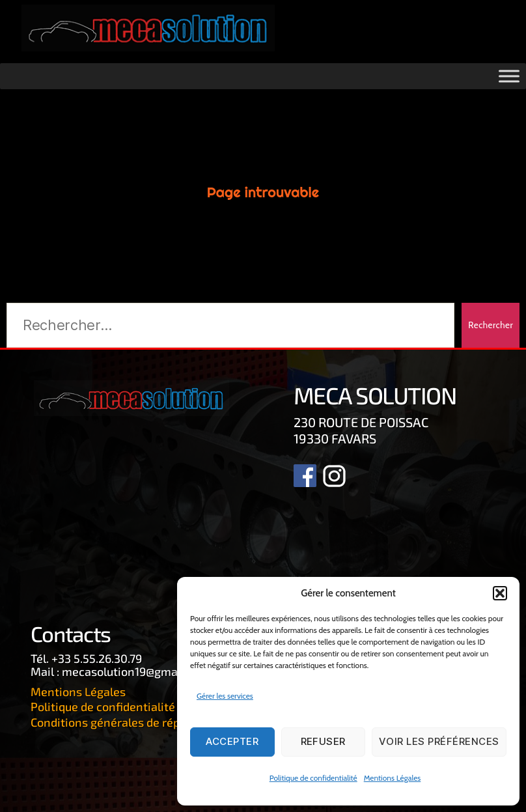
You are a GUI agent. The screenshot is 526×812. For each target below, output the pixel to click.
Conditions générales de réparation (125, 721)
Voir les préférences (439, 741)
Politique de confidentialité (313, 778)
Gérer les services (225, 696)
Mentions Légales (393, 778)
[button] (500, 593)
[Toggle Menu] (509, 77)
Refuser (324, 741)
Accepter (232, 741)
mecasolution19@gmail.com (136, 671)
